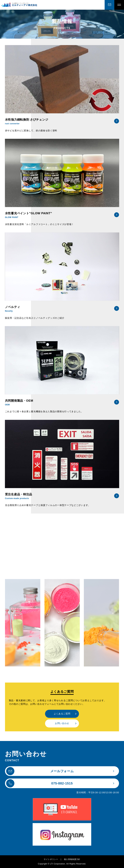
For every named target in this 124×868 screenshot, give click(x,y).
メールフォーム (40, 771)
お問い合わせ (62, 723)
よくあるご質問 (62, 714)
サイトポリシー (51, 859)
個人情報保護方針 (72, 859)
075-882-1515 (39, 783)
